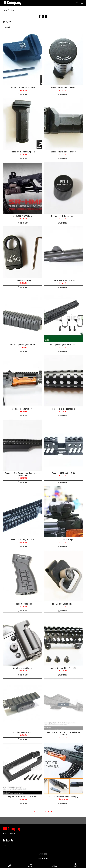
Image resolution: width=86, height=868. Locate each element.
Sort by (7, 22)
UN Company (12, 3)
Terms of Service (43, 858)
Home (5, 10)
